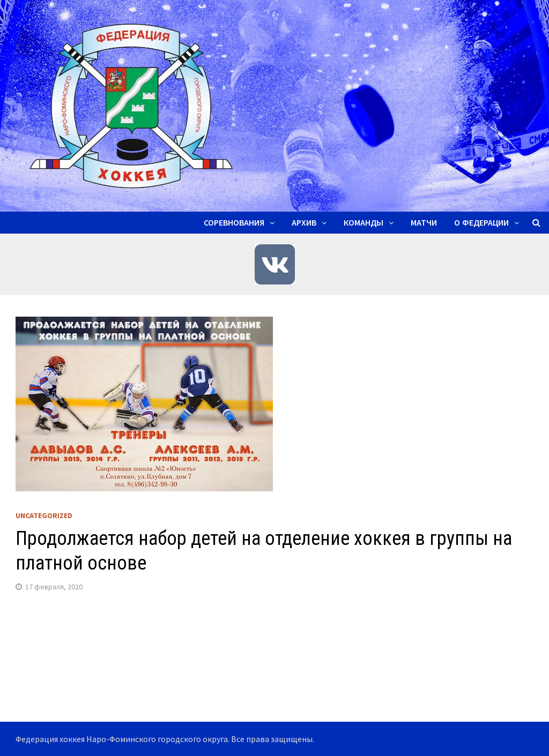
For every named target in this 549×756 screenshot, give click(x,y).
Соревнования (234, 223)
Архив (304, 223)
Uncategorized (44, 515)
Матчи (424, 223)
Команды (363, 223)
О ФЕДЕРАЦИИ (481, 223)
